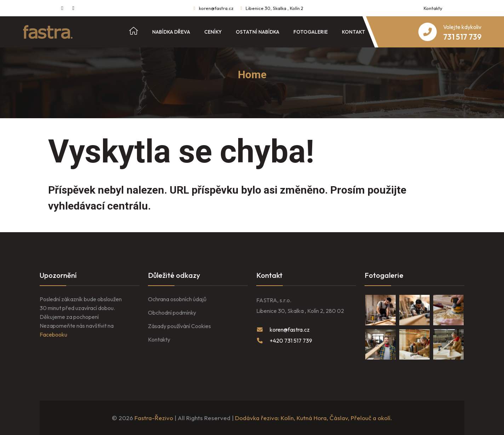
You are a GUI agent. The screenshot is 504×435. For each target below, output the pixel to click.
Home (252, 75)
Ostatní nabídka (257, 32)
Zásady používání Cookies (179, 326)
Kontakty (433, 8)
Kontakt (354, 32)
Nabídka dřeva (171, 32)
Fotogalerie (311, 32)
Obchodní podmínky (172, 313)
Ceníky (213, 32)
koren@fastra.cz (216, 8)
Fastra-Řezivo (154, 418)
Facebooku (53, 334)
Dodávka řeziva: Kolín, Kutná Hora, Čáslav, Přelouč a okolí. (314, 418)
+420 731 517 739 (291, 340)
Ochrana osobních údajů (177, 299)
